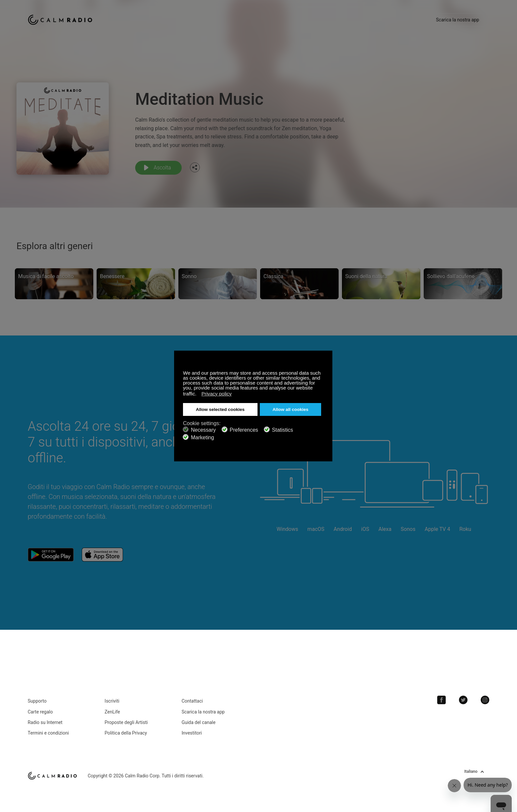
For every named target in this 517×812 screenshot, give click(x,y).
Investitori (192, 733)
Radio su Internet (45, 722)
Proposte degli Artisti (126, 722)
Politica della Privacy (126, 733)
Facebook (441, 700)
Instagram (485, 700)
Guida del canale (199, 722)
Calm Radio (61, 20)
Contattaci (192, 701)
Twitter (463, 700)
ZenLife (112, 712)
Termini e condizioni (48, 733)
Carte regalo (40, 712)
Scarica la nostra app (457, 20)
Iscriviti (112, 701)
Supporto (37, 701)
